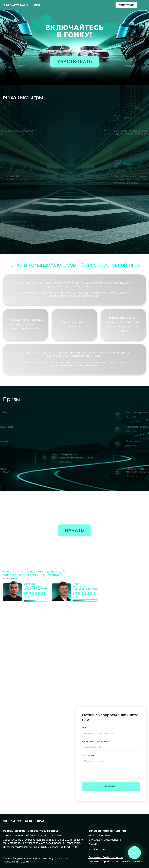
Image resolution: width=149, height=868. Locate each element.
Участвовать (75, 61)
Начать (74, 530)
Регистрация (126, 5)
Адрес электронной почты (96, 741)
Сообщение (88, 755)
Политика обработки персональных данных (115, 861)
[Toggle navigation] (144, 5)
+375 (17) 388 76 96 (100, 835)
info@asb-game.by (100, 849)
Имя (84, 728)
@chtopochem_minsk (85, 589)
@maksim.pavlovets (35, 589)
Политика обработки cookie (106, 857)
